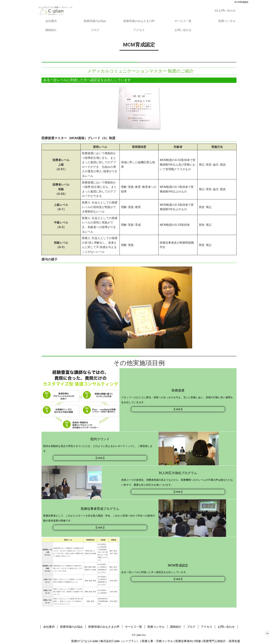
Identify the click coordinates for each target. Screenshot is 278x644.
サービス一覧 (183, 21)
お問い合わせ (227, 11)
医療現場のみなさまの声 (139, 21)
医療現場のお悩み (95, 21)
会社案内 (51, 21)
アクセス (139, 30)
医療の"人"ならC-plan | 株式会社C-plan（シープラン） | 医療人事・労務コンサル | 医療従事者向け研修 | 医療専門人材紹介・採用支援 (156, 641)
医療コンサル (227, 21)
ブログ (95, 30)
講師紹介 (51, 30)
